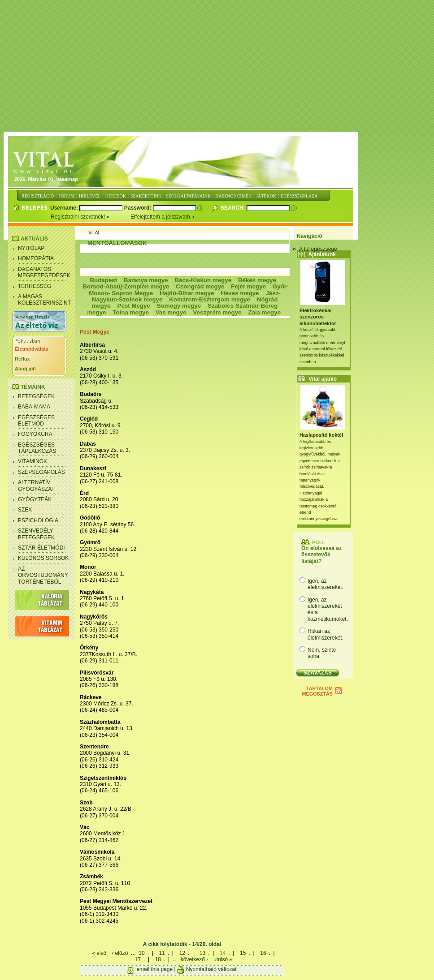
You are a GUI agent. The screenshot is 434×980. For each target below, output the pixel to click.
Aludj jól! (25, 369)
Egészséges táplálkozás (37, 448)
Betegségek (36, 396)
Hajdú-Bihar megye (187, 293)
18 (158, 959)
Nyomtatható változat (211, 969)
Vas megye (171, 312)
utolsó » (223, 959)
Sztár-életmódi (41, 548)
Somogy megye (179, 306)
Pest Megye (134, 306)
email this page (154, 969)
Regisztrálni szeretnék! (91, 217)
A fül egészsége (318, 249)
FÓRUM (66, 196)
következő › (194, 959)
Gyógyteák (35, 499)
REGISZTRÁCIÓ (38, 196)
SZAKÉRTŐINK (146, 196)
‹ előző (120, 953)
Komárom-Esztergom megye (210, 299)
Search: (234, 208)
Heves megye (240, 293)
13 (202, 953)
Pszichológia (38, 520)
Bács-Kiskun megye (203, 280)
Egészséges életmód (36, 421)
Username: (65, 208)
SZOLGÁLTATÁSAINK (188, 196)
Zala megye (264, 312)
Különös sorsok (43, 558)
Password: (139, 208)
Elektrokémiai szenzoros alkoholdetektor (318, 317)
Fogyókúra (35, 434)
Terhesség (35, 286)
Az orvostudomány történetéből (43, 575)
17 (137, 959)
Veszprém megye (217, 312)
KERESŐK (116, 196)
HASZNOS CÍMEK (233, 196)
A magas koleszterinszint (44, 300)
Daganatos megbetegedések (44, 272)
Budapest (103, 280)
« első (99, 953)
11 (162, 953)
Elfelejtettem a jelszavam (163, 217)
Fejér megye (248, 286)
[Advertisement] (219, 66)
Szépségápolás (41, 472)
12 (182, 953)
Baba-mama (34, 407)
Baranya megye (146, 280)
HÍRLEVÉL (90, 196)
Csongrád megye (200, 286)
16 (263, 953)
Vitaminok (33, 461)
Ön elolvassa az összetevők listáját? (321, 555)
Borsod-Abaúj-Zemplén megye (126, 286)
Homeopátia (36, 258)
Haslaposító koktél (321, 435)
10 (141, 953)
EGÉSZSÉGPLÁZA (299, 196)
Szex (25, 510)
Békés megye (257, 280)
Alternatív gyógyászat (36, 486)
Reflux (22, 359)
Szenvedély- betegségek (36, 534)
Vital (94, 233)
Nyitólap (31, 248)
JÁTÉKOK (266, 196)
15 (243, 953)
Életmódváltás (32, 349)
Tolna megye (130, 312)
